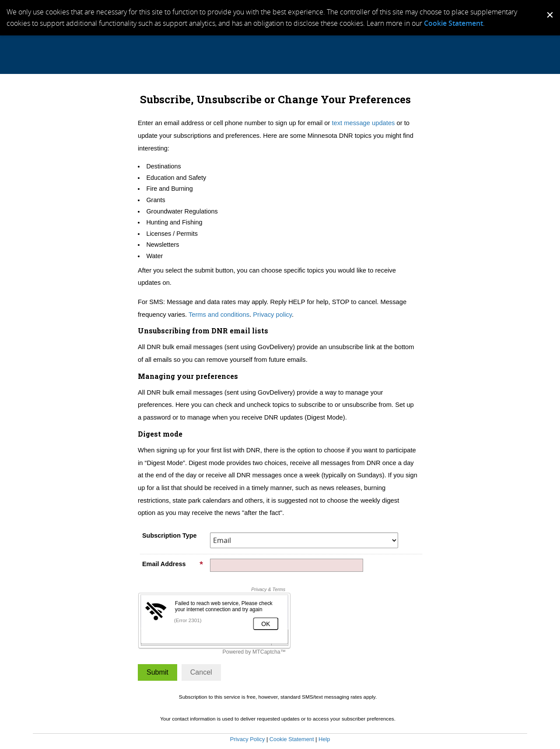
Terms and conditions (219, 315)
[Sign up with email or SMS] (157, 672)
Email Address (173, 564)
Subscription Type (169, 535)
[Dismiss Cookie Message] (549, 8)
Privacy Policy (248, 739)
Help (324, 739)
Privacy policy (272, 315)
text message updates (363, 123)
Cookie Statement (453, 23)
